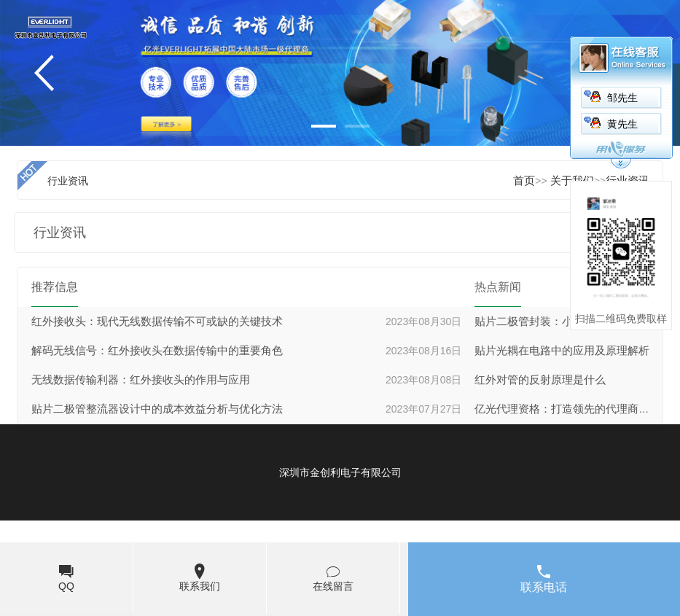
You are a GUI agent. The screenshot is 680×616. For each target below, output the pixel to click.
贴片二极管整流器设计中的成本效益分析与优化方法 (157, 409)
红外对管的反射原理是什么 (540, 380)
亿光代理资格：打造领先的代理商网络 (567, 409)
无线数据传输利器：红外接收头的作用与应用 (141, 380)
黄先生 (622, 124)
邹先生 (622, 98)
